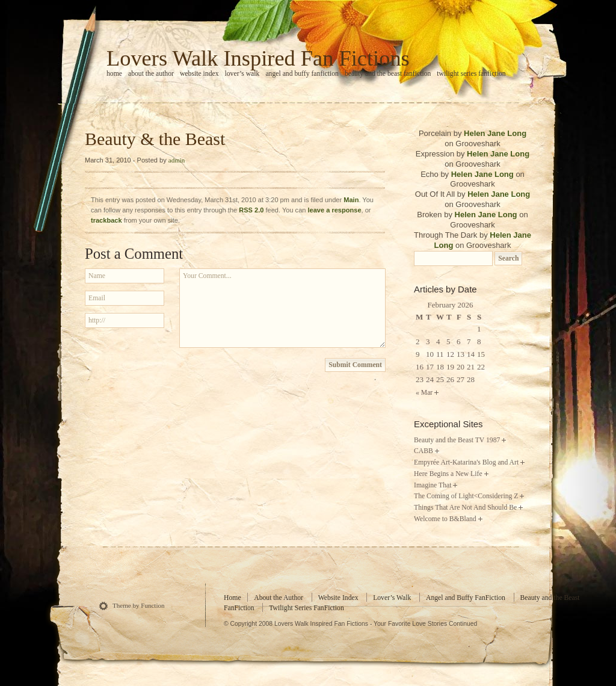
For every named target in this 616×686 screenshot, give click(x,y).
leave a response (335, 210)
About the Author (151, 74)
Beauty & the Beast (155, 139)
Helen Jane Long (495, 133)
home (114, 74)
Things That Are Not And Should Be (465, 508)
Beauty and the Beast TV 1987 (457, 440)
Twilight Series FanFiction (471, 74)
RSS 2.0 (251, 210)
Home (233, 598)
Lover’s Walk (242, 74)
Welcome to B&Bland (445, 519)
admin (177, 160)
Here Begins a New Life (448, 474)
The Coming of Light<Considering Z (466, 496)
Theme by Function (139, 605)
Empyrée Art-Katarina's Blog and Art (466, 462)
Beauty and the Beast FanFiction (388, 74)
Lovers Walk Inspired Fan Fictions (258, 58)
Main (351, 200)
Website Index (199, 74)
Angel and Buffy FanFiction (302, 74)
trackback (106, 220)
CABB (423, 451)
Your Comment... (282, 308)
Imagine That (433, 485)
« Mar (424, 393)
